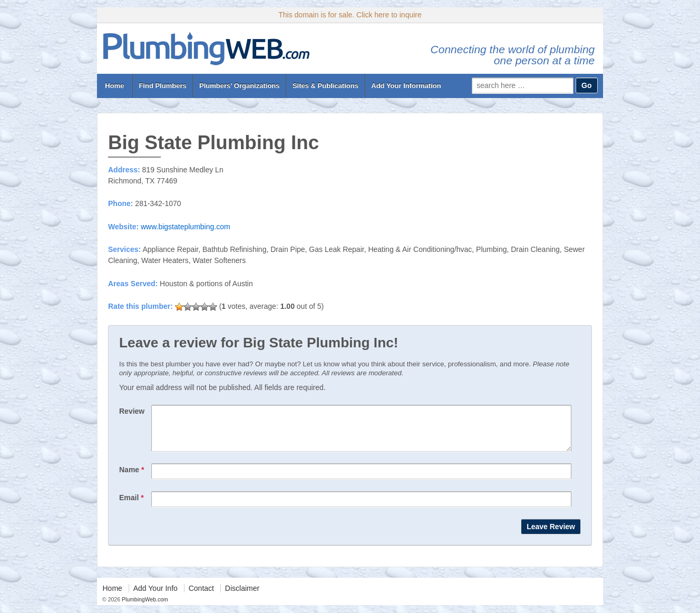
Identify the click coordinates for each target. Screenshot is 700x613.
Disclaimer (242, 596)
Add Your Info (155, 596)
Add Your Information (406, 86)
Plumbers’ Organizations (239, 86)
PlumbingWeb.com (144, 607)
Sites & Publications (325, 86)
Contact (201, 596)
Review (132, 411)
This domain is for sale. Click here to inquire (350, 15)
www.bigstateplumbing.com (186, 227)
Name (132, 478)
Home (115, 86)
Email (132, 505)
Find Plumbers (162, 86)
